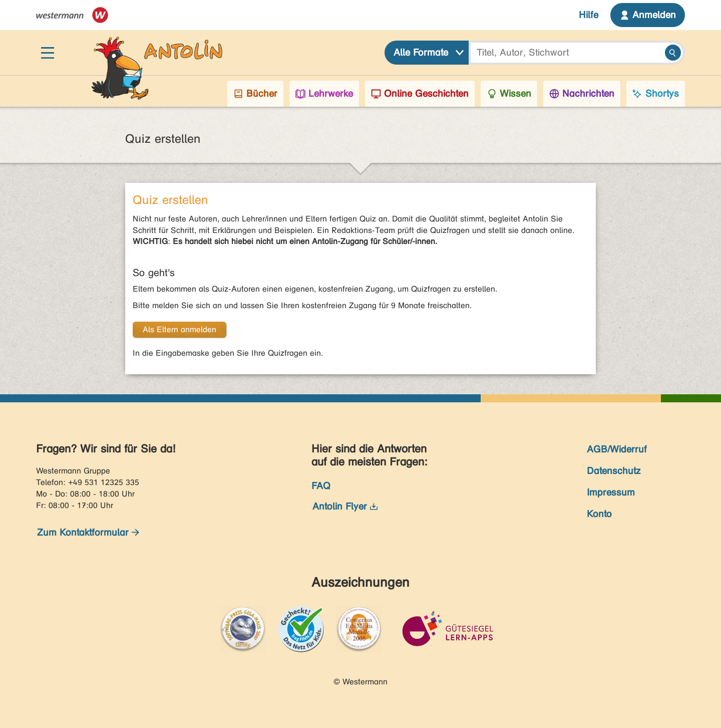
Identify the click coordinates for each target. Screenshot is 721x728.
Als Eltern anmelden (179, 329)
